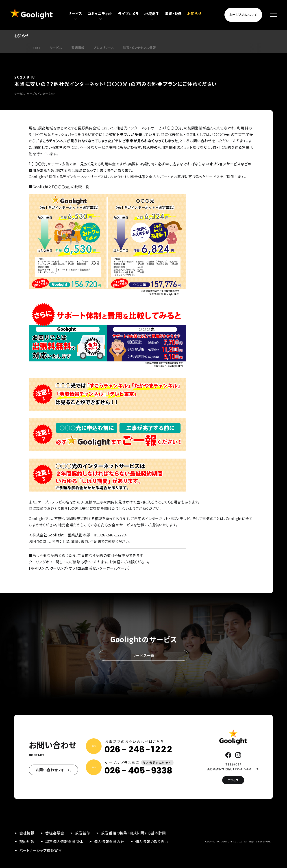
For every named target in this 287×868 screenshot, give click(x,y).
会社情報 (27, 833)
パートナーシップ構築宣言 (41, 850)
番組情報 (78, 48)
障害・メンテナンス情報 (140, 48)
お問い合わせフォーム (53, 770)
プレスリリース (104, 48)
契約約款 (27, 842)
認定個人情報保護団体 (64, 842)
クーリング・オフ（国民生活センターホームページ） (90, 568)
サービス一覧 (144, 655)
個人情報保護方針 (109, 842)
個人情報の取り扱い (152, 842)
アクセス (233, 780)
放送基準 (83, 833)
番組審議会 (55, 833)
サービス (56, 48)
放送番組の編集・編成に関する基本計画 (133, 833)
